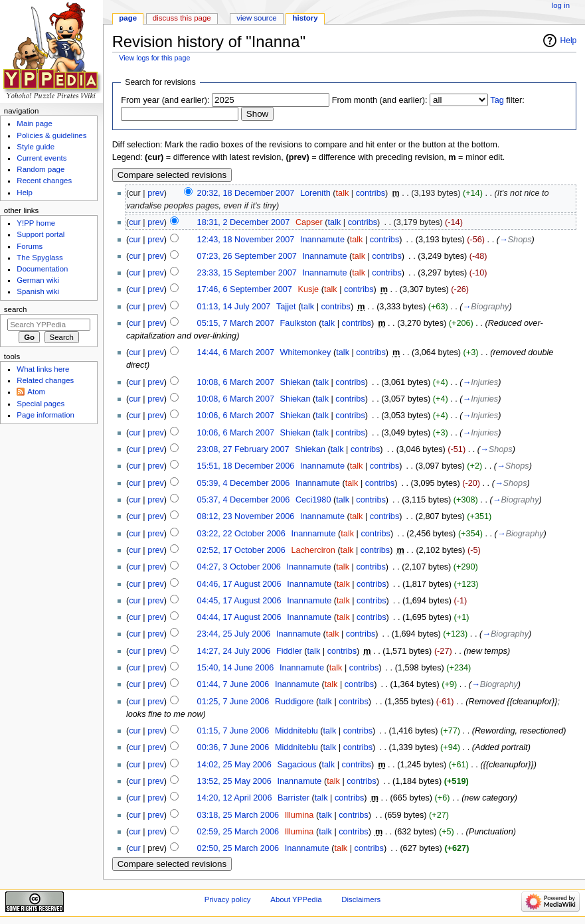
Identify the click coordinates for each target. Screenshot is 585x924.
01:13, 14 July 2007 (234, 307)
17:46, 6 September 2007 (245, 289)
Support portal (41, 234)
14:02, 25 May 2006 (234, 765)
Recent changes (44, 181)
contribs (371, 193)
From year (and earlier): (165, 100)
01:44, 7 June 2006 (233, 684)
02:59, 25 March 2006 (238, 832)
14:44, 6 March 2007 (236, 352)
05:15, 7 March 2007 (236, 323)
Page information (45, 415)
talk (343, 193)
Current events (42, 158)
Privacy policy (228, 899)
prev (156, 193)
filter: (507, 100)
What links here (43, 369)
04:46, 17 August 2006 (239, 584)
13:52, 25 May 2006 (234, 781)
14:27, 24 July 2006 (234, 651)
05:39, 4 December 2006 (244, 483)
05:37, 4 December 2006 (244, 500)
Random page (41, 169)
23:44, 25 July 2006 (234, 634)
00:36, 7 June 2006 (233, 747)
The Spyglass (40, 258)
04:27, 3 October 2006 (239, 567)
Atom (36, 392)
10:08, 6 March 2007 (236, 382)
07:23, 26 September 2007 (247, 256)
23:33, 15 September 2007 (247, 273)
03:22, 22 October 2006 (241, 534)
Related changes (45, 380)
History (305, 18)
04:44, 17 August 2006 (239, 617)
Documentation (42, 269)
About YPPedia (296, 899)
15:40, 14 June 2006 (236, 668)
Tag (497, 100)
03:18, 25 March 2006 (238, 815)
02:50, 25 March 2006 (238, 848)
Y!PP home (36, 223)
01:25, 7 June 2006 (233, 702)
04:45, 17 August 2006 (239, 601)
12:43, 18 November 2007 (246, 240)
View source (256, 18)
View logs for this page (154, 58)
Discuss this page (182, 18)
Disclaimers (361, 899)
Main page (35, 123)
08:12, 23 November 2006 (246, 516)
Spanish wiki (38, 291)
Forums (30, 246)
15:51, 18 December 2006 (246, 466)
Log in (561, 5)
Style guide (36, 147)
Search (16, 309)
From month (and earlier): (380, 100)
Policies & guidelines (51, 135)
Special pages (41, 404)
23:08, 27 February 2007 (243, 449)
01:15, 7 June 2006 (233, 731)
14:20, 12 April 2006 (235, 798)
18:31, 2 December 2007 (244, 222)
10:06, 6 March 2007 (236, 416)
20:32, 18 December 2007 (246, 193)
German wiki (38, 280)
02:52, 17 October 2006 (241, 550)
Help (569, 40)
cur (135, 222)
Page (128, 18)
